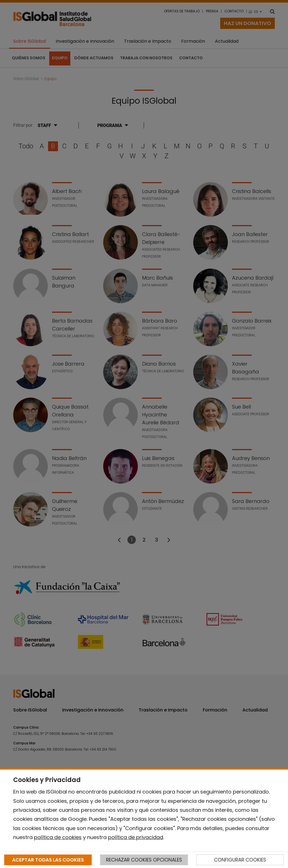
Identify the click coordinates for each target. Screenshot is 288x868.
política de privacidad (136, 837)
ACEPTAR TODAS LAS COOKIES (48, 860)
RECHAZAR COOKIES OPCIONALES (144, 860)
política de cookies (58, 837)
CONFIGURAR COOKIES (240, 860)
